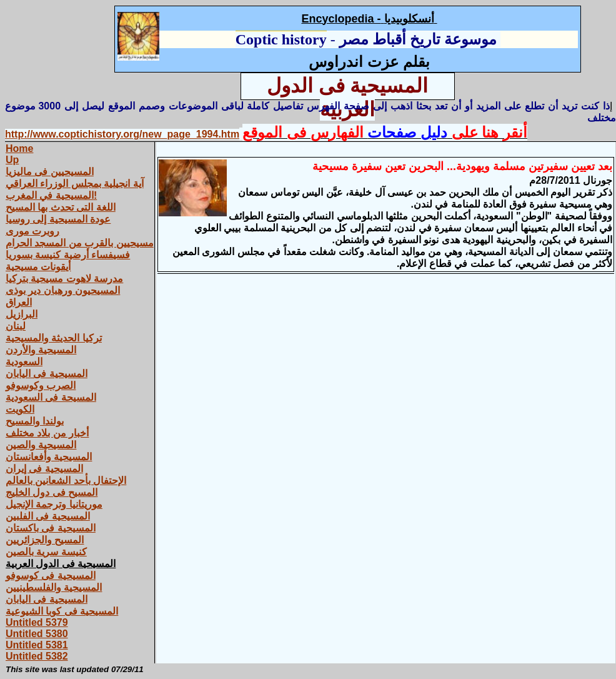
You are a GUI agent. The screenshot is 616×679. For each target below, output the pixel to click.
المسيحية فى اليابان (47, 374)
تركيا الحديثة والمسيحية (54, 338)
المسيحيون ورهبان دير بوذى (63, 290)
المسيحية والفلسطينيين (54, 587)
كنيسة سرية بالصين (46, 552)
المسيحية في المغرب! (51, 195)
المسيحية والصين (41, 445)
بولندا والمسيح (35, 421)
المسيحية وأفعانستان (49, 457)
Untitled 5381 (37, 645)
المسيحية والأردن (41, 350)
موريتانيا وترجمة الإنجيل (54, 504)
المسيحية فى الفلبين (48, 516)
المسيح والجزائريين (45, 540)
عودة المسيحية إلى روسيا (58, 219)
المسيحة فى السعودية (51, 397)
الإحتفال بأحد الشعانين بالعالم (66, 480)
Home (19, 148)
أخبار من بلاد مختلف (47, 433)
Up (12, 160)
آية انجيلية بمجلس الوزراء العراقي (75, 184)
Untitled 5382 (37, 656)
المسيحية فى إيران (44, 469)
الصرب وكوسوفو (41, 385)
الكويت (20, 409)
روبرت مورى (32, 231)
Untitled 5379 (37, 622)
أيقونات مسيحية (38, 267)
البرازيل (22, 314)
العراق (19, 302)
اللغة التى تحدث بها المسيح (61, 207)
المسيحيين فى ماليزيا (50, 172)
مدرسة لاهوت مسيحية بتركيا (64, 279)
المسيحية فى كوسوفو (51, 576)
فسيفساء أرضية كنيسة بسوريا (68, 255)
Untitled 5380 (37, 634)
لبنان (16, 326)
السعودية (24, 362)
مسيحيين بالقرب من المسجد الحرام (80, 243)
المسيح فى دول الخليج (52, 492)
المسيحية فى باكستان (51, 528)
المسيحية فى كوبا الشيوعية (62, 611)
